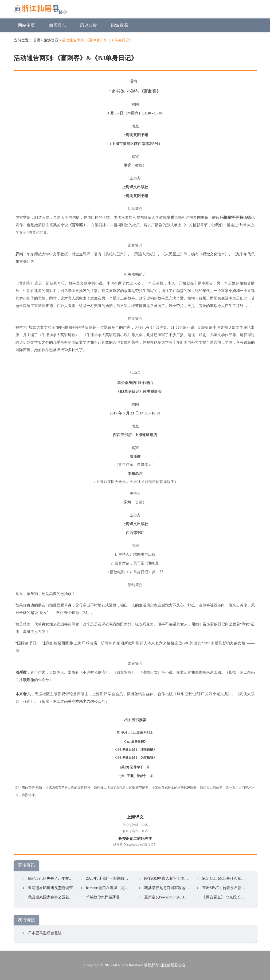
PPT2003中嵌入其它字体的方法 (170, 879)
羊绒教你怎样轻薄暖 (103, 897)
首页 (37, 40)
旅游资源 (119, 25)
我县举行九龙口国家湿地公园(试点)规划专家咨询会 (187, 888)
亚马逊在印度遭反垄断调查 (50, 888)
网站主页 (26, 25)
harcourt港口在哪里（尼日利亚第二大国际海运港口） (130, 888)
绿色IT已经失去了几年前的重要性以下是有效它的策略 (73, 879)
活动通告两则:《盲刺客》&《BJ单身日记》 (97, 40)
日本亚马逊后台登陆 (45, 933)
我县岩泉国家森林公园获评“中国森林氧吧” (63, 897)
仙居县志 (57, 25)
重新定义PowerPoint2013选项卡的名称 (175, 897)
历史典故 (88, 25)
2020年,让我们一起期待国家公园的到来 (118, 879)
